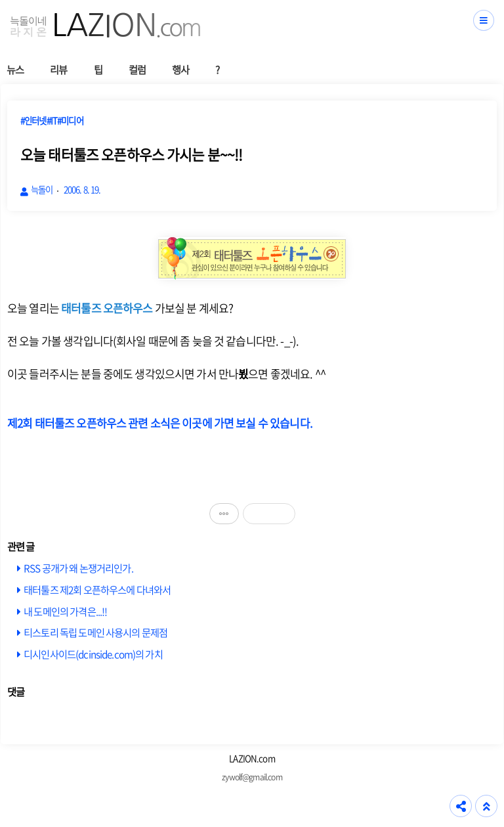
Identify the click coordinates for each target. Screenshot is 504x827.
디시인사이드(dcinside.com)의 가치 (93, 654)
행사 (180, 69)
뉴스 (15, 69)
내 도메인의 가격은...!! (65, 611)
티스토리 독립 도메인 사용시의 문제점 (95, 632)
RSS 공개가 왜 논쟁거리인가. (78, 568)
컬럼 (137, 69)
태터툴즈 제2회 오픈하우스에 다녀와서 (97, 590)
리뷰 (58, 69)
